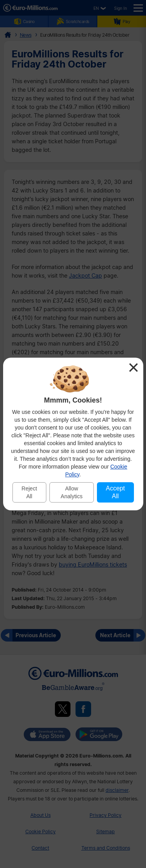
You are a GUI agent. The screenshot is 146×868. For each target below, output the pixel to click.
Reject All (29, 492)
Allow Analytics (72, 492)
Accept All (115, 492)
